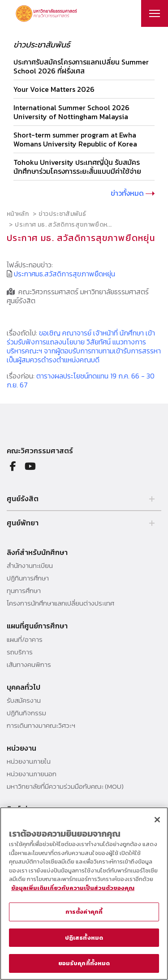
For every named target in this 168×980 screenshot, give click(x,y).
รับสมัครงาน (24, 701)
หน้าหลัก (18, 214)
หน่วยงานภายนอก (32, 774)
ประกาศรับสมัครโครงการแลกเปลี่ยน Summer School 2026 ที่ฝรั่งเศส (81, 66)
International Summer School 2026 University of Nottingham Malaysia (71, 112)
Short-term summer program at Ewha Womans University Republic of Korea (75, 139)
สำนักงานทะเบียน (30, 566)
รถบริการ (20, 652)
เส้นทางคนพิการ (29, 665)
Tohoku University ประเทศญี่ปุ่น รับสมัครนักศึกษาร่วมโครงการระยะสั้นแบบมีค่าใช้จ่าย (77, 167)
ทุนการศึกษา (24, 591)
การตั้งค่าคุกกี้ (84, 912)
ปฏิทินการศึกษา (28, 578)
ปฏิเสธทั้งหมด (84, 938)
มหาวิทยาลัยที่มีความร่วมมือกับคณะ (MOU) (65, 787)
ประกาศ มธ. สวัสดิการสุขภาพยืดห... (63, 225)
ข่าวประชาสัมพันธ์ (62, 214)
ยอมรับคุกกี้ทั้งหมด (84, 963)
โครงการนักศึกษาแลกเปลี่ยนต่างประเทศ (60, 603)
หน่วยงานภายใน (29, 761)
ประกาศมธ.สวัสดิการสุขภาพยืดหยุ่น (65, 274)
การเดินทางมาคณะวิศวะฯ (41, 726)
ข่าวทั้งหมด (133, 193)
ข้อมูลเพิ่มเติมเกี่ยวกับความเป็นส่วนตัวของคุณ (73, 888)
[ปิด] (157, 820)
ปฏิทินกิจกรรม (26, 713)
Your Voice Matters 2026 (54, 89)
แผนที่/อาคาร (25, 640)
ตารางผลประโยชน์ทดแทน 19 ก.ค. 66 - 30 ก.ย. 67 (81, 380)
